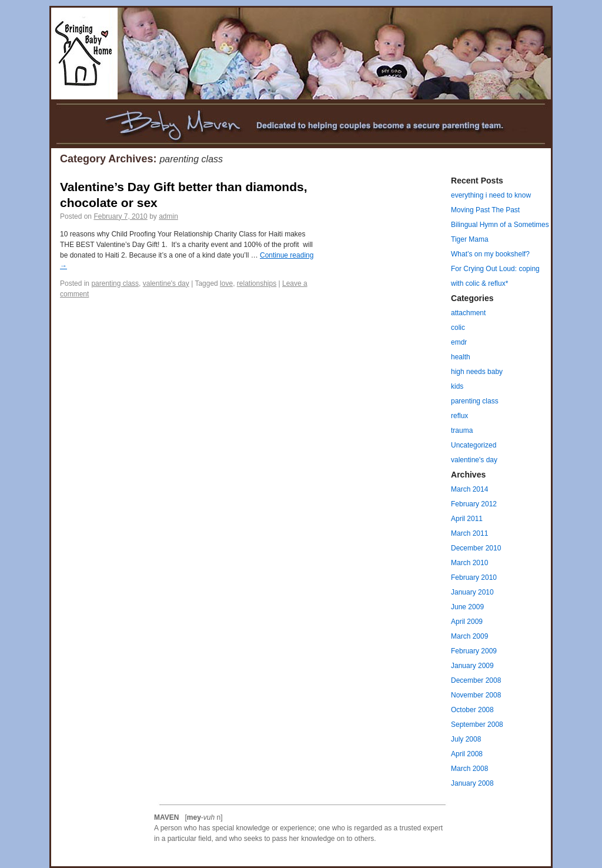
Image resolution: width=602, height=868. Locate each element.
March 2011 (469, 533)
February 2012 (474, 504)
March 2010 (469, 563)
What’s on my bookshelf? (490, 254)
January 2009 (472, 666)
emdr (459, 342)
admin (168, 216)
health (461, 357)
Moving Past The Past (485, 210)
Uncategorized (474, 445)
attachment (468, 313)
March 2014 (469, 489)
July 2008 (466, 739)
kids (457, 386)
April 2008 (467, 754)
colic (458, 328)
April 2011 (467, 519)
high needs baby (477, 372)
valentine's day (166, 283)
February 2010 (474, 577)
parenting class (115, 283)
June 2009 (467, 607)
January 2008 (472, 783)
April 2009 (467, 622)
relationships (257, 283)
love (226, 283)
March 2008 (469, 769)
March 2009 (469, 636)
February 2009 (474, 651)
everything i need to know (491, 195)
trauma (462, 430)
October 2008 (472, 710)
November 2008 (476, 695)
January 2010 (472, 592)
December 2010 (476, 548)
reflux (459, 416)
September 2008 (477, 725)
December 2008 (476, 680)
